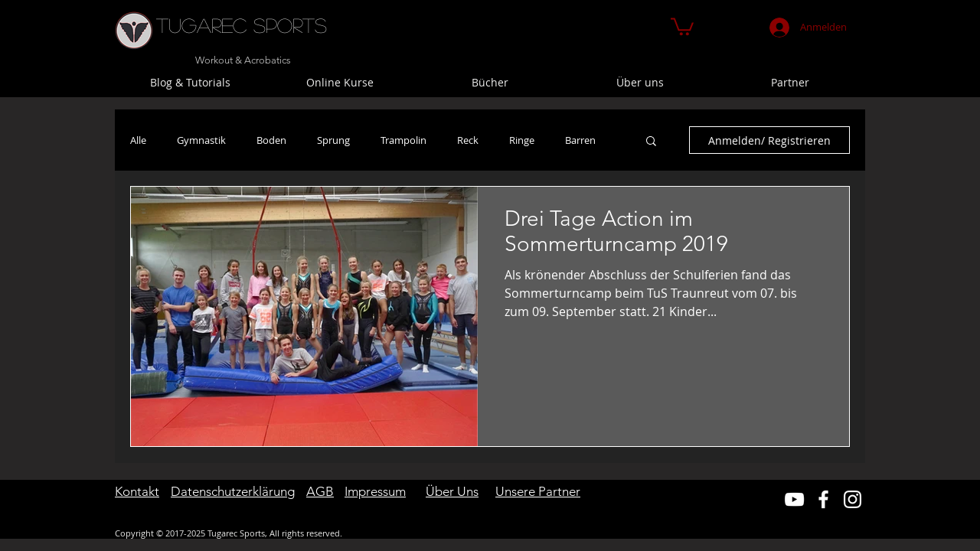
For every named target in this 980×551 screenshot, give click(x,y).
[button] (682, 26)
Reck (468, 140)
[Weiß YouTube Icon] (794, 499)
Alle (138, 140)
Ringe (522, 140)
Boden (271, 140)
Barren (580, 140)
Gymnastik (201, 140)
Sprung (333, 140)
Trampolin (403, 140)
